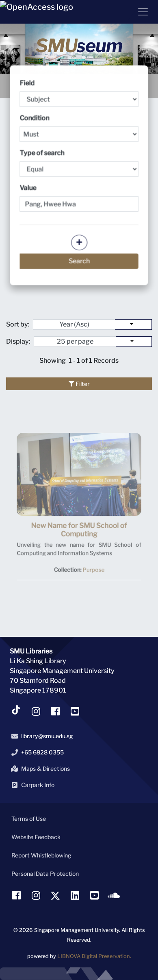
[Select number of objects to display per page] (134, 342)
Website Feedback (36, 837)
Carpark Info (31, 785)
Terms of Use (29, 819)
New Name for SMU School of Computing (79, 537)
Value (29, 188)
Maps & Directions (39, 769)
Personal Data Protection (45, 874)
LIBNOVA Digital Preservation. (94, 956)
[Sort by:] (133, 324)
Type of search (79, 163)
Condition (79, 128)
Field (79, 94)
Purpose (92, 573)
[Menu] (140, 12)
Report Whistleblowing (41, 855)
